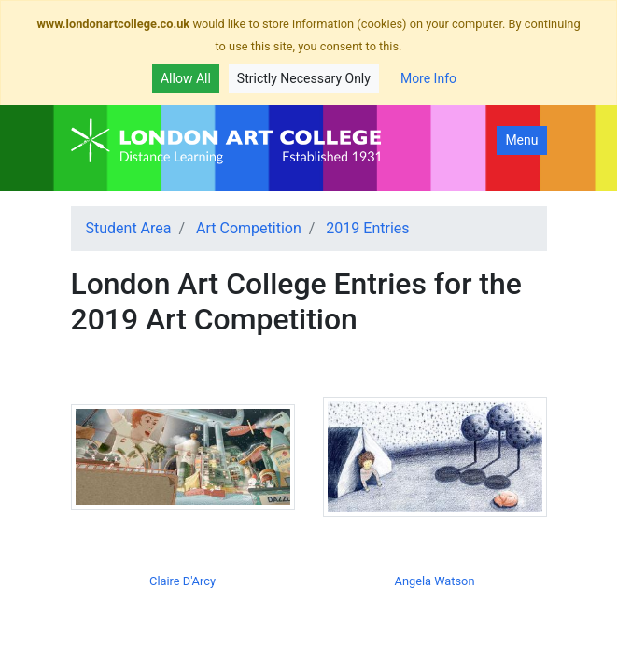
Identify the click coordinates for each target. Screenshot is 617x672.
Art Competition (249, 228)
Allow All (186, 78)
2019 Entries (367, 228)
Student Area (129, 228)
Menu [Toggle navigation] (521, 140)
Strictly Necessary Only (304, 78)
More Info (428, 78)
